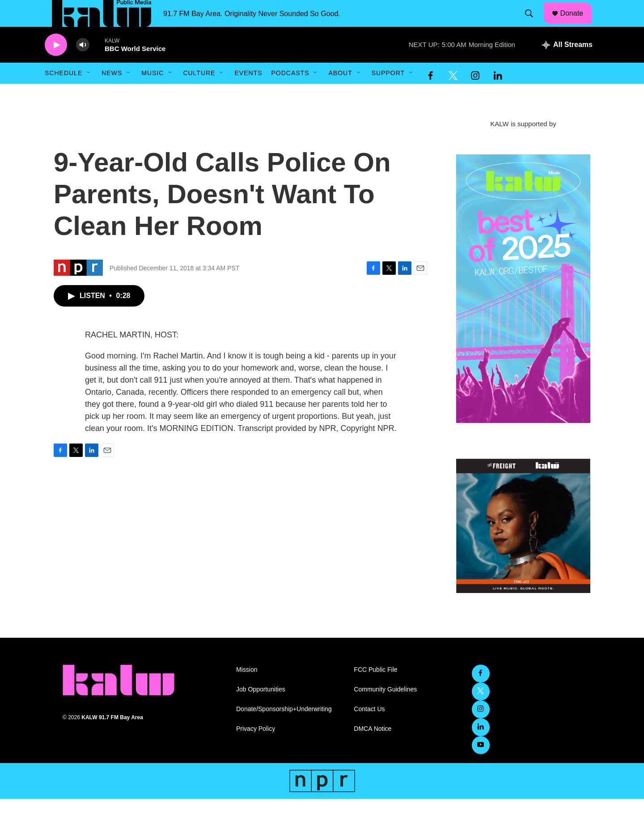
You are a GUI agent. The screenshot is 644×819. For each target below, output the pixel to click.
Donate (577, 23)
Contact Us (369, 729)
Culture (199, 93)
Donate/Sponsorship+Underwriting (284, 729)
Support (388, 93)
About (340, 93)
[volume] (83, 65)
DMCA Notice (373, 749)
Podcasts (290, 93)
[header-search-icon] (534, 24)
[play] (56, 65)
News (112, 93)
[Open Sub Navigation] (89, 93)
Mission (247, 690)
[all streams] (567, 65)
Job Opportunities (261, 710)
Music (153, 93)
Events (248, 93)
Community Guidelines (385, 710)
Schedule (64, 93)
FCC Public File (375, 690)
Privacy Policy (256, 749)
